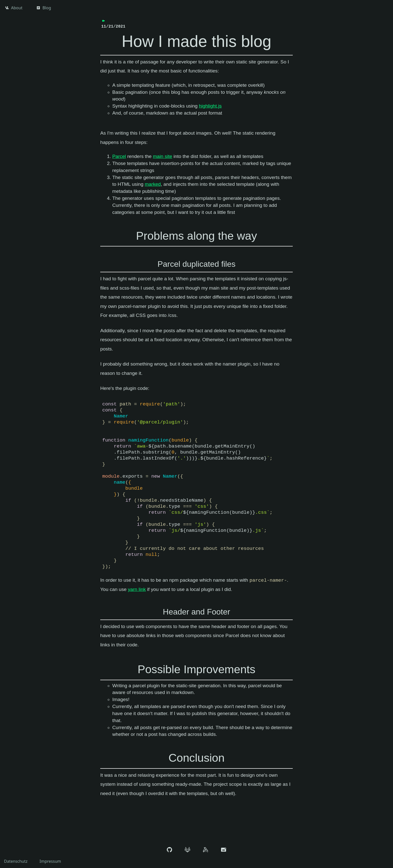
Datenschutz (16, 861)
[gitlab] (187, 850)
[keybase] (206, 850)
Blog (44, 8)
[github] (169, 850)
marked (153, 184)
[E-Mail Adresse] (224, 850)
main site (163, 156)
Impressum (50, 861)
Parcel (119, 156)
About (14, 8)
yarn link (137, 589)
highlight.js (210, 106)
